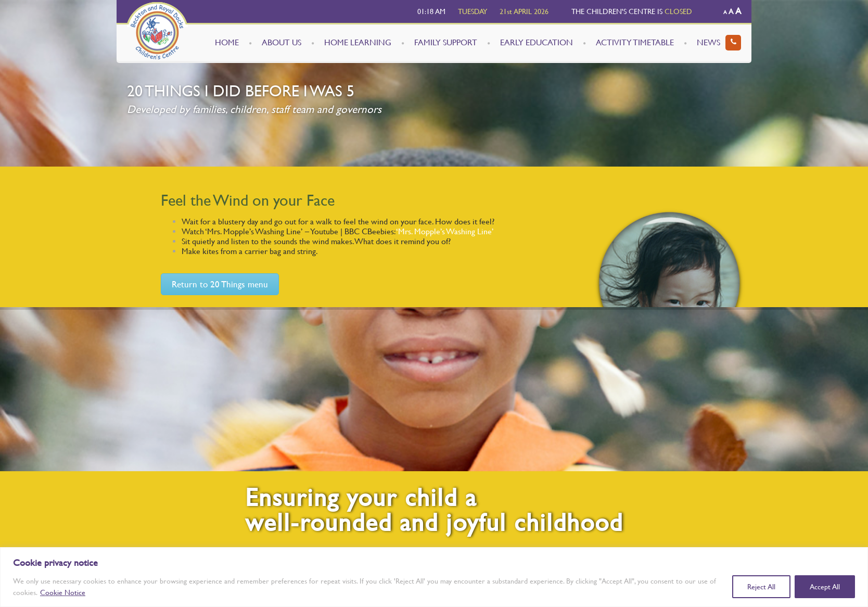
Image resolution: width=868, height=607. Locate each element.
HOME (227, 42)
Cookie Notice (63, 592)
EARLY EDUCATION (537, 42)
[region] (434, 577)
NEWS (709, 42)
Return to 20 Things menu (220, 284)
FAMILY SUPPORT (446, 42)
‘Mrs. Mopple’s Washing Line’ (445, 231)
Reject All (761, 587)
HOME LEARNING (358, 42)
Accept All (825, 587)
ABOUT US (282, 42)
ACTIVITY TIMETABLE (635, 42)
